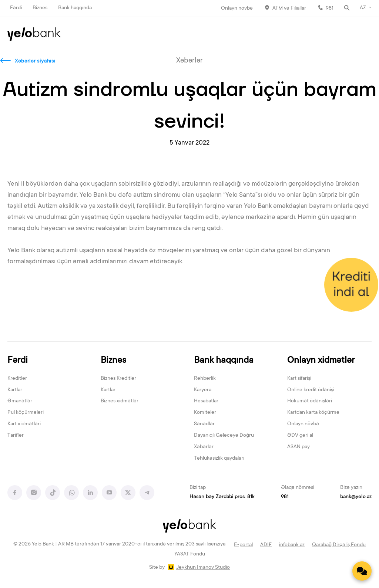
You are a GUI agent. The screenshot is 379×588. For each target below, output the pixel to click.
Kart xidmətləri (24, 424)
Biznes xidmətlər (120, 401)
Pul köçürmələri (26, 413)
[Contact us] (362, 571)
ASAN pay (298, 447)
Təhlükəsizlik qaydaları (219, 459)
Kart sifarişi (299, 379)
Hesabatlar (206, 401)
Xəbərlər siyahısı (35, 61)
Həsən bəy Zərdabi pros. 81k (222, 497)
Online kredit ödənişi (311, 390)
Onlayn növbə (237, 9)
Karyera (203, 390)
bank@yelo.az (356, 497)
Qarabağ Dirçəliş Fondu (339, 545)
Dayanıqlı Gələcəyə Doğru (224, 436)
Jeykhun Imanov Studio (203, 568)
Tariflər (16, 436)
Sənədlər (204, 424)
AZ (363, 8)
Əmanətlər (20, 401)
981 (330, 9)
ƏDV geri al (300, 436)
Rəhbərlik (205, 379)
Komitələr (205, 413)
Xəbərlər (204, 447)
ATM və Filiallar (289, 9)
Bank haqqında (75, 8)
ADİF (266, 545)
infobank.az (292, 545)
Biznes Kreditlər (118, 379)
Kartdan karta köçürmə (313, 413)
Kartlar (15, 390)
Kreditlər (17, 379)
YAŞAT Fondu (190, 554)
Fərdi (16, 8)
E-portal (243, 545)
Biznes (40, 8)
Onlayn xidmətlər (321, 361)
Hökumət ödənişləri (310, 401)
